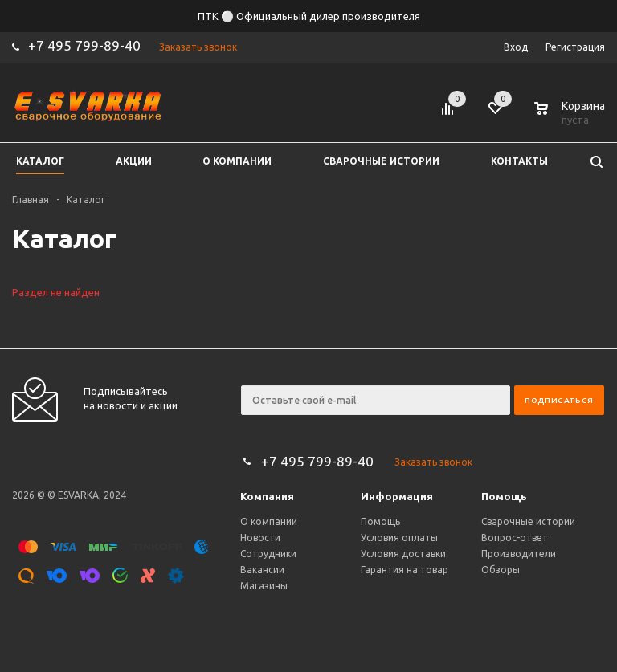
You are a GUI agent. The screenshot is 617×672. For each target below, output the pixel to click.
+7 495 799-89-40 (84, 45)
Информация (397, 496)
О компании (269, 521)
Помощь (504, 496)
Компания (267, 496)
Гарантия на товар (405, 570)
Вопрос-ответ (515, 538)
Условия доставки (403, 554)
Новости (260, 538)
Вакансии (262, 570)
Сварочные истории (528, 521)
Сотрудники (268, 554)
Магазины (264, 586)
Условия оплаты (399, 538)
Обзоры (501, 570)
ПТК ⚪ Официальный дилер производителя (309, 16)
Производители (519, 554)
